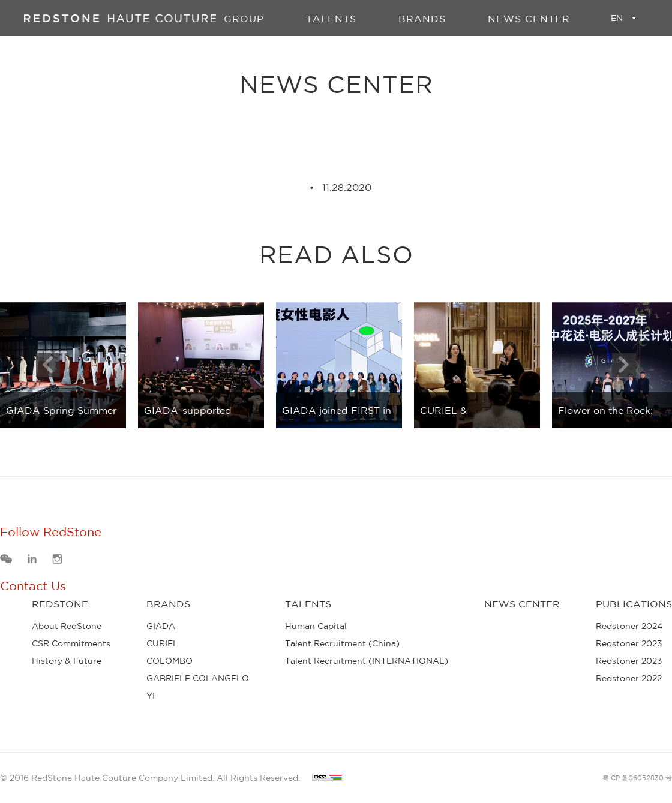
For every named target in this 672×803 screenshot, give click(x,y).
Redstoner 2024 (629, 626)
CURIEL (162, 643)
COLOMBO (169, 661)
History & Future (67, 661)
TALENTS (331, 19)
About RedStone (67, 626)
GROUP (244, 19)
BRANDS (422, 19)
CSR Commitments (71, 643)
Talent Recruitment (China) (342, 643)
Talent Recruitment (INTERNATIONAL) (367, 661)
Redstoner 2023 (629, 643)
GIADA (161, 626)
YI (151, 696)
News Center (529, 19)
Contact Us (33, 586)
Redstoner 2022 (629, 678)
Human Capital (316, 626)
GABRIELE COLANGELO (198, 678)
